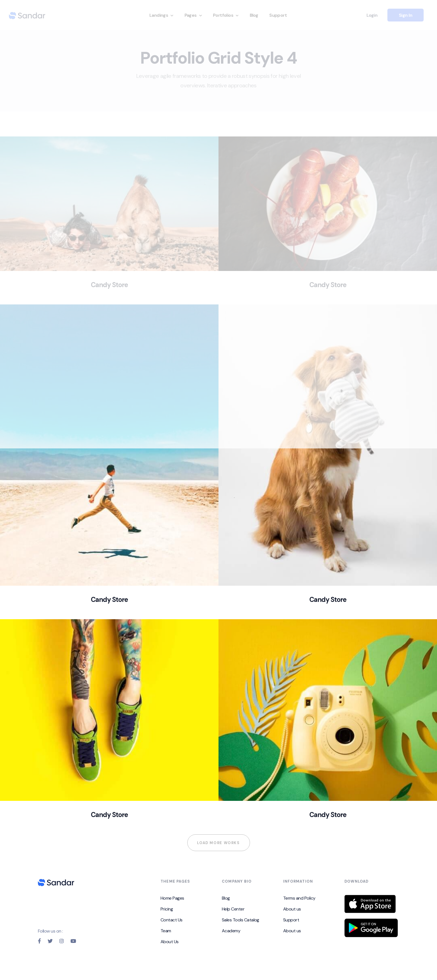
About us (292, 909)
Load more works (218, 843)
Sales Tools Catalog (241, 920)
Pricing (167, 909)
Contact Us (172, 920)
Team (166, 931)
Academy (231, 931)
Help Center (233, 909)
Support (291, 920)
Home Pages (172, 898)
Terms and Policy (299, 898)
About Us (170, 942)
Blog (226, 898)
